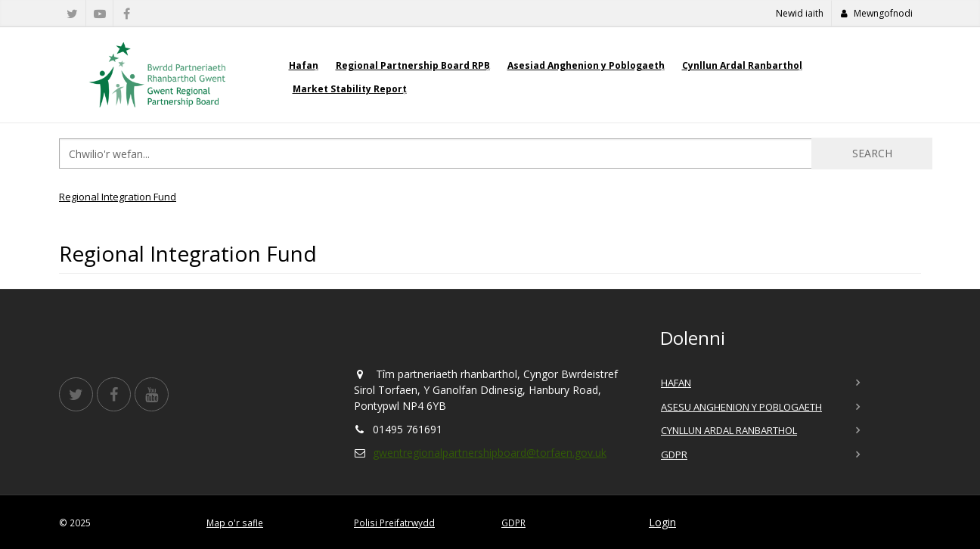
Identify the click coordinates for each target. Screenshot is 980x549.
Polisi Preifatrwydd (394, 523)
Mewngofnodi (876, 13)
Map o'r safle (235, 523)
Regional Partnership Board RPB (413, 65)
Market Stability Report (350, 89)
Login (662, 522)
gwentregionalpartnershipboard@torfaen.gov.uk (490, 453)
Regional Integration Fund (118, 197)
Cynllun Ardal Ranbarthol (742, 65)
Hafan (304, 65)
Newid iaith (800, 13)
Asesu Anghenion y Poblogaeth (741, 407)
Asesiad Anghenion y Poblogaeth (586, 65)
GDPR (674, 454)
